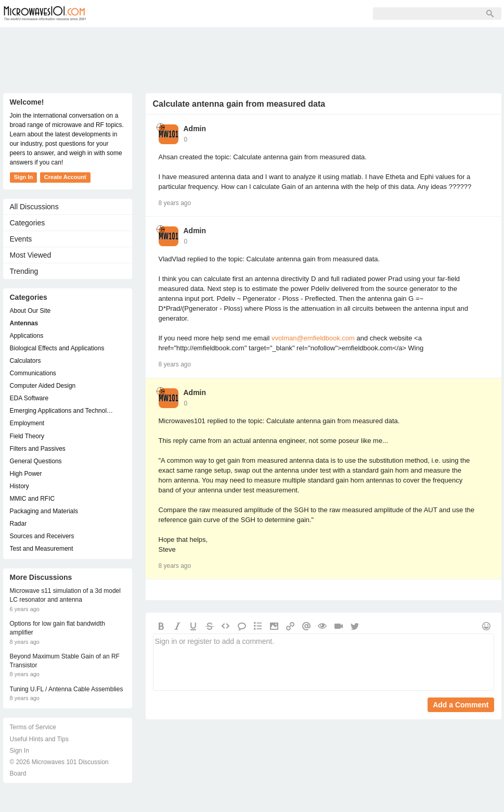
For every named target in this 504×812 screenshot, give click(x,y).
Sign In (258, 14)
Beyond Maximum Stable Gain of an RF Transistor (65, 661)
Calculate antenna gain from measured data (239, 104)
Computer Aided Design (43, 386)
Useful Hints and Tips (39, 739)
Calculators (25, 361)
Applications (27, 336)
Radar (18, 524)
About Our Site (30, 311)
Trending (24, 271)
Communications (33, 373)
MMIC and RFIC (33, 499)
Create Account (65, 177)
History (20, 486)
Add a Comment (461, 705)
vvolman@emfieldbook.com (313, 338)
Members (166, 14)
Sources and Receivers (42, 536)
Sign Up (214, 14)
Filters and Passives (38, 449)
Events (21, 239)
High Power (26, 474)
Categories (28, 223)
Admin (195, 129)
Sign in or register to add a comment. (324, 662)
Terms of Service (33, 727)
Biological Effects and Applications (57, 348)
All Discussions (34, 207)
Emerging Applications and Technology (62, 411)
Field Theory (27, 436)
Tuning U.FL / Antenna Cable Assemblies (67, 689)
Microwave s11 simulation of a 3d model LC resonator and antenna (65, 595)
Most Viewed (31, 255)
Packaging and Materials (44, 511)
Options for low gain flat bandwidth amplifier (57, 628)
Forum (120, 14)
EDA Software (29, 398)
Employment (27, 423)
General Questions (36, 461)
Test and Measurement (42, 549)
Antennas (24, 323)
